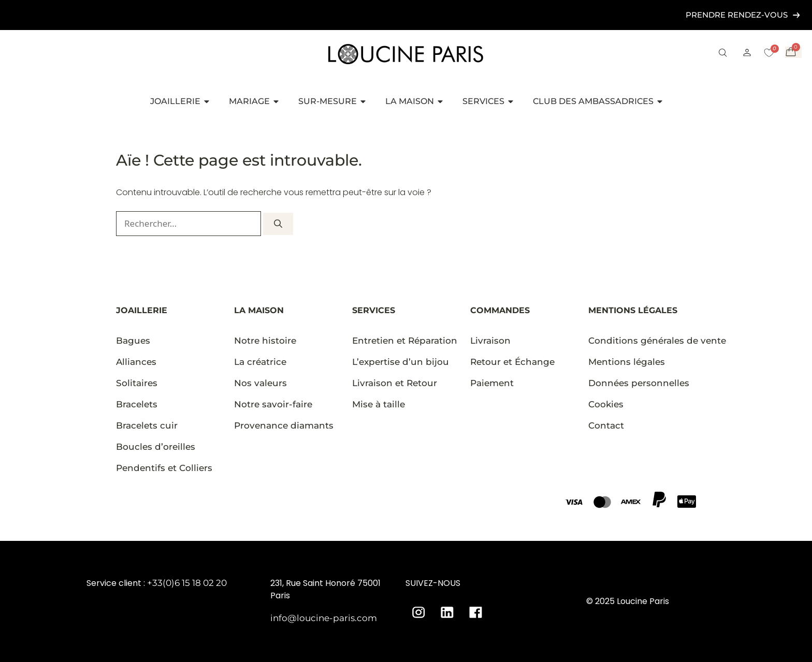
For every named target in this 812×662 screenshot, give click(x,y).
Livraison (490, 341)
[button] (723, 54)
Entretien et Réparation (405, 341)
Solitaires (137, 383)
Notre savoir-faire (273, 404)
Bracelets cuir (147, 425)
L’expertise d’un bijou (401, 362)
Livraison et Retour (395, 383)
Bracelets (137, 404)
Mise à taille (379, 404)
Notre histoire (265, 341)
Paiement (492, 383)
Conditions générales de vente (657, 341)
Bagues (133, 341)
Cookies (606, 404)
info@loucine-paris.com (324, 618)
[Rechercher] (278, 224)
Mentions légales (627, 362)
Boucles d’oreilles (156, 447)
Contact (606, 425)
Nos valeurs (260, 383)
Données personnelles (639, 383)
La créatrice (260, 362)
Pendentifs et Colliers (164, 468)
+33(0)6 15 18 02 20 (187, 583)
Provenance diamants (284, 425)
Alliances (136, 362)
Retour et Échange (512, 362)
